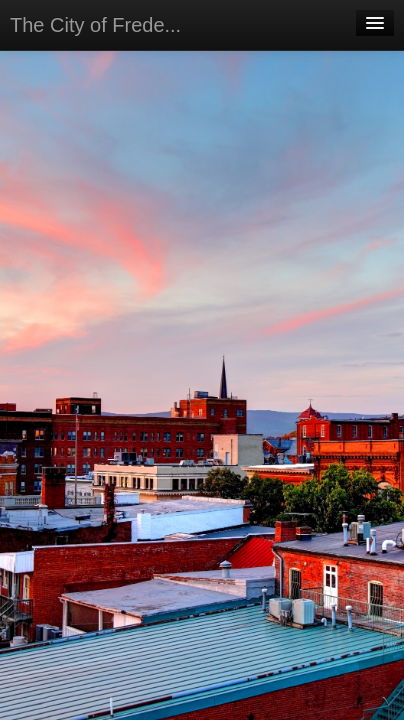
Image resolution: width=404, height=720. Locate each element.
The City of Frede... (95, 25)
